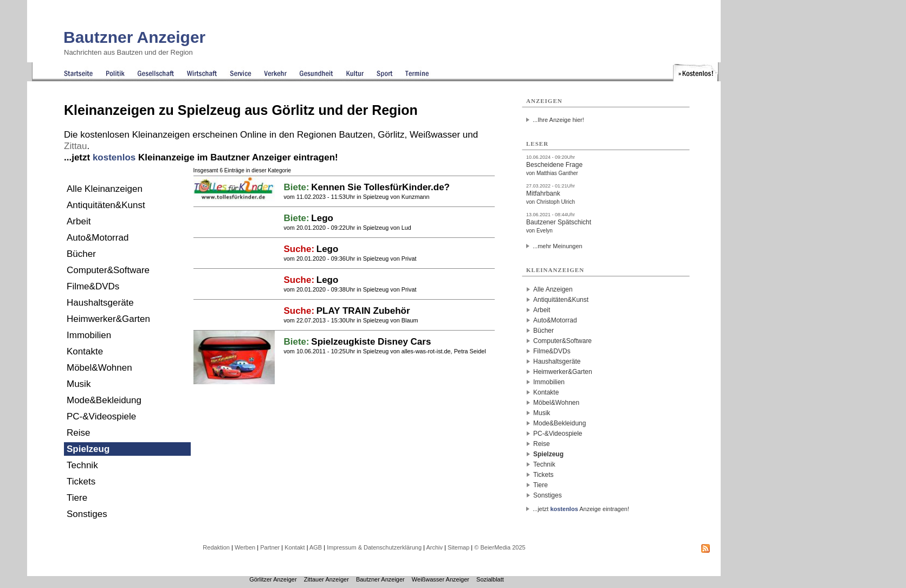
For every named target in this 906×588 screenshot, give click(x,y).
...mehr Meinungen (558, 246)
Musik (79, 384)
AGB (316, 547)
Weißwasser (435, 135)
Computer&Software (108, 270)
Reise (78, 433)
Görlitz (391, 135)
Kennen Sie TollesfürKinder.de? (380, 187)
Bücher (81, 254)
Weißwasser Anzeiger (441, 579)
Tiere (77, 498)
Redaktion (216, 547)
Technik (82, 465)
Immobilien (89, 335)
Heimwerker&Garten (108, 319)
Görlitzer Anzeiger (273, 579)
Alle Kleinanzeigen (105, 189)
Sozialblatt (490, 579)
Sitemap (458, 547)
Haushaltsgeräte (100, 303)
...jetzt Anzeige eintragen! (581, 509)
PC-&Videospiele (101, 416)
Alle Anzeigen (553, 289)
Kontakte (85, 351)
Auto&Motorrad (98, 238)
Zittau (76, 146)
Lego (322, 218)
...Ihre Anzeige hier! (558, 120)
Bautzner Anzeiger (134, 37)
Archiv (434, 547)
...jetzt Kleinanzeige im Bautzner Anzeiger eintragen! (201, 157)
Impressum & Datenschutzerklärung (374, 547)
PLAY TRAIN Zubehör (363, 311)
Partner (270, 547)
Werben (245, 547)
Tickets (81, 482)
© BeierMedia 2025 (500, 547)
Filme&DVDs (93, 286)
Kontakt (295, 547)
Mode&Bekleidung (104, 400)
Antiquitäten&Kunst (106, 205)
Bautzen (356, 135)
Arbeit (79, 221)
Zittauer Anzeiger (326, 579)
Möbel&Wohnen (99, 368)
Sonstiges (87, 514)
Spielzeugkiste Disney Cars (371, 342)
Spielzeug (88, 449)
